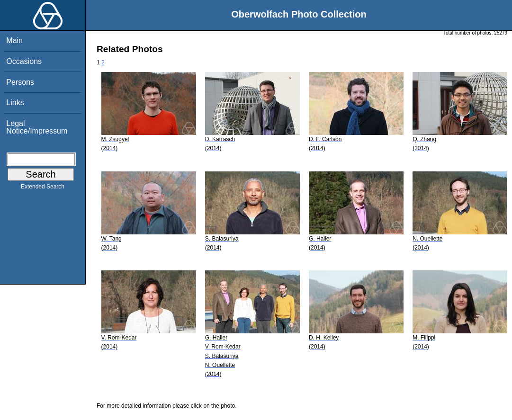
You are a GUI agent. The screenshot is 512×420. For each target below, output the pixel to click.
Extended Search (43, 188)
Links (15, 103)
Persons (20, 82)
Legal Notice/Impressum (37, 127)
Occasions (24, 61)
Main (14, 40)
